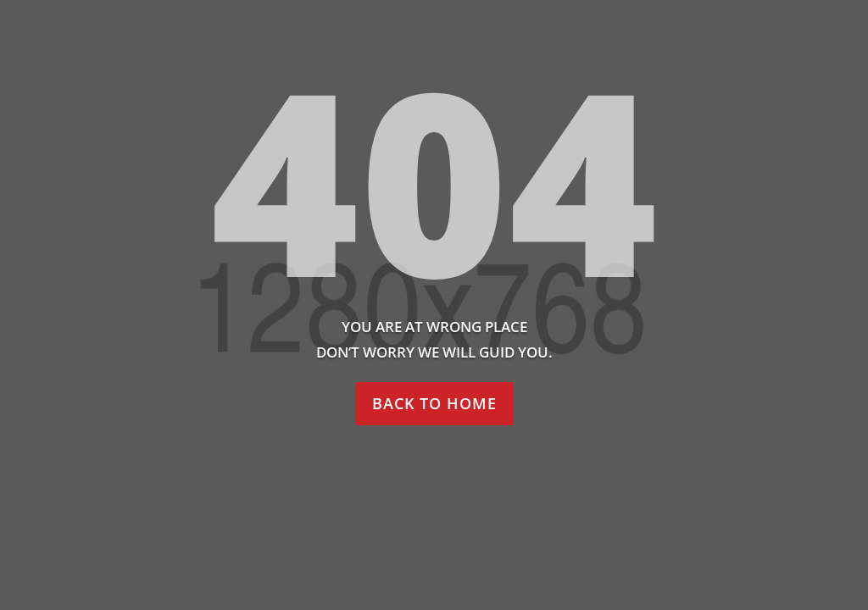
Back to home (434, 403)
